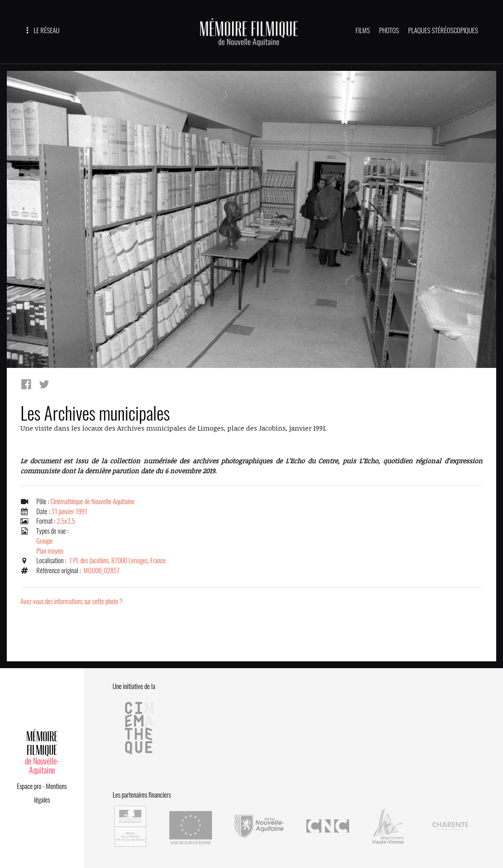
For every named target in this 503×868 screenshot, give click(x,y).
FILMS (363, 30)
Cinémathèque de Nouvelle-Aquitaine (92, 501)
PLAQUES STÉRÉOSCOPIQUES (443, 30)
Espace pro (29, 786)
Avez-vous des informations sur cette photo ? (72, 601)
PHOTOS (389, 30)
